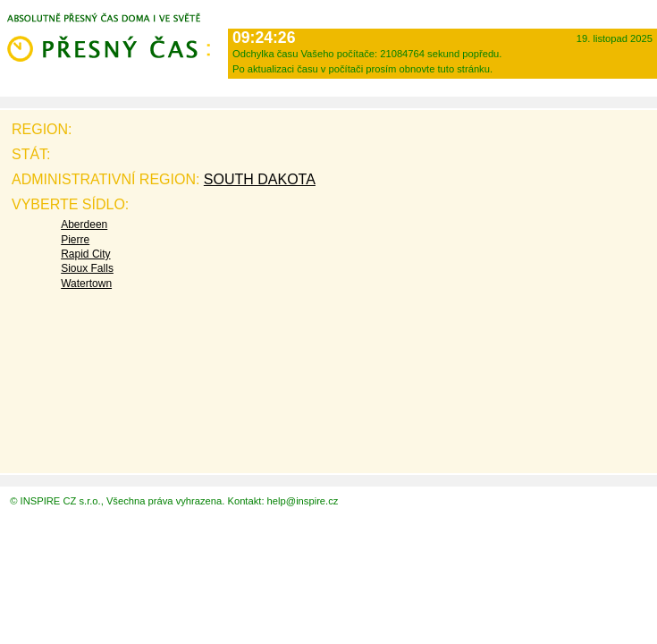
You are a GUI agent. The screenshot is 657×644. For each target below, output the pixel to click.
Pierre (75, 240)
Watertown (86, 284)
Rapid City (85, 254)
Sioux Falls (87, 268)
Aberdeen (84, 225)
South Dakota (260, 179)
